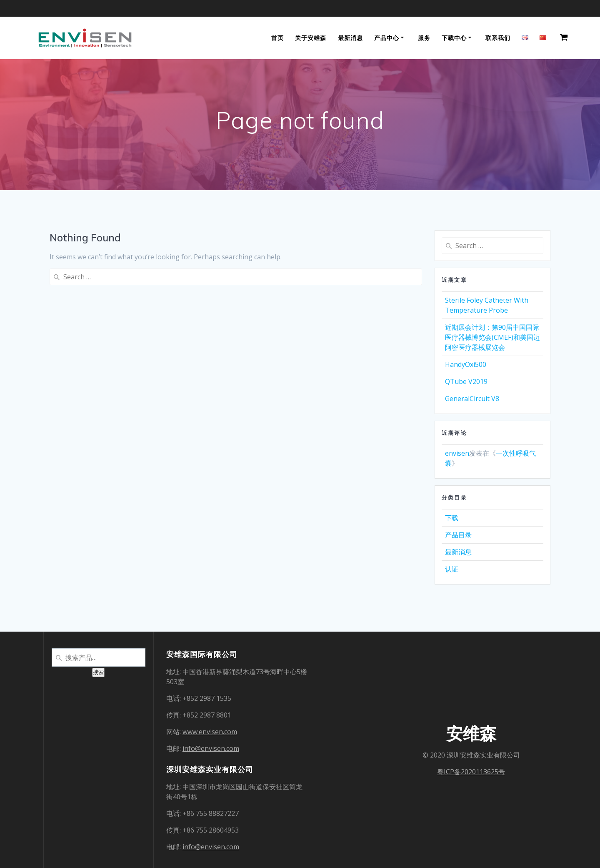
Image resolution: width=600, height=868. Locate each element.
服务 (424, 38)
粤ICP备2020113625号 (471, 772)
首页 (277, 38)
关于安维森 (311, 38)
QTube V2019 (466, 381)
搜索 (98, 672)
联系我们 (498, 38)
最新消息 (350, 38)
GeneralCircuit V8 (472, 399)
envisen (457, 453)
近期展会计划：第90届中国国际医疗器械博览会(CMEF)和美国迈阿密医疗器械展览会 (492, 337)
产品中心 (387, 38)
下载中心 (454, 38)
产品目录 (458, 535)
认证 (452, 569)
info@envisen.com (211, 748)
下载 (452, 518)
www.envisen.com (210, 732)
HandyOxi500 (466, 364)
